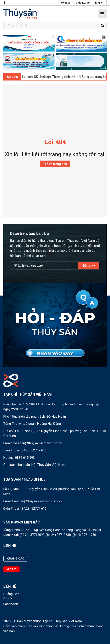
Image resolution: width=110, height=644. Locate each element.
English (100, 3)
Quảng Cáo (11, 594)
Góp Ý (8, 599)
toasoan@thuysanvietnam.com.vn (38, 443)
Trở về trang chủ (55, 164)
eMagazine (83, 3)
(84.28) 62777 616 (34, 450)
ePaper (66, 3)
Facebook (11, 604)
